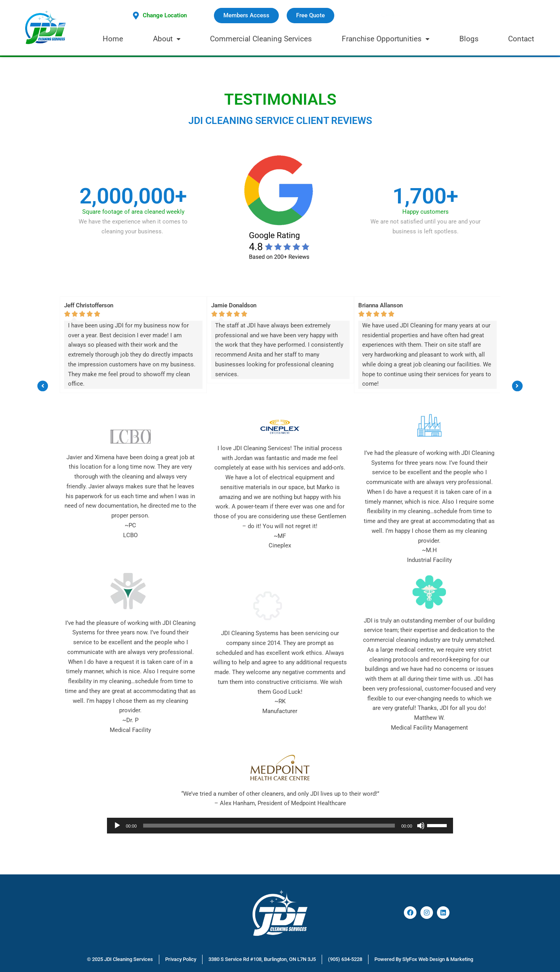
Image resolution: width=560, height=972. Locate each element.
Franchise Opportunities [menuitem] (386, 39)
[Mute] (421, 826)
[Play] (117, 826)
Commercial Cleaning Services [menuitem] (261, 39)
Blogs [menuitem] (469, 39)
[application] (280, 826)
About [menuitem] (167, 39)
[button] (43, 345)
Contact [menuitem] (521, 39)
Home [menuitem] (113, 39)
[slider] (269, 826)
